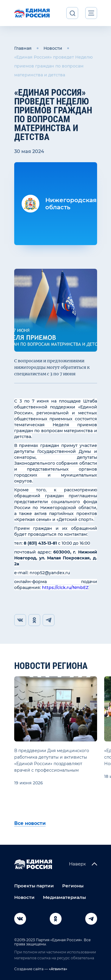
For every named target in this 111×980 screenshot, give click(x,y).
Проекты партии (34, 886)
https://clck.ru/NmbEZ (65, 588)
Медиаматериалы (64, 897)
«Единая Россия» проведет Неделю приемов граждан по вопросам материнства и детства (53, 66)
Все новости (30, 823)
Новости (53, 48)
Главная (23, 48)
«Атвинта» (58, 969)
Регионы (73, 886)
